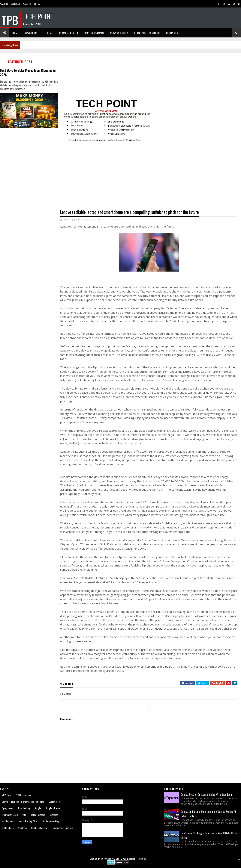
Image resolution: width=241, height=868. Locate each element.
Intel (24, 815)
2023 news (114, 219)
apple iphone (8, 828)
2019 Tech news (24, 795)
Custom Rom (54, 802)
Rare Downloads (94, 33)
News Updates (33, 33)
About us (27, 4)
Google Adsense (53, 808)
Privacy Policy (119, 33)
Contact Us (16, 4)
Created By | (96, 859)
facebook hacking (39, 828)
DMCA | (143, 859)
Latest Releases (38, 815)
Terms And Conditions (147, 33)
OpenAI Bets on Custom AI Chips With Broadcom (207, 794)
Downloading (24, 808)
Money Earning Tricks (28, 821)
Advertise (4, 4)
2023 (104, 219)
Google (38, 808)
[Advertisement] (30, 156)
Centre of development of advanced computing (23, 802)
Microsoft (54, 815)
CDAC (50, 33)
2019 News (7, 795)
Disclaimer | (133, 859)
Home (15, 33)
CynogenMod (8, 808)
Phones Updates (69, 33)
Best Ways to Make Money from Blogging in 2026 (28, 72)
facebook (23, 828)
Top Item (37, 4)
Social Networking (51, 821)
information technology (62, 828)
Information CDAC (10, 815)
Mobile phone (8, 821)
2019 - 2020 (120, 859)
